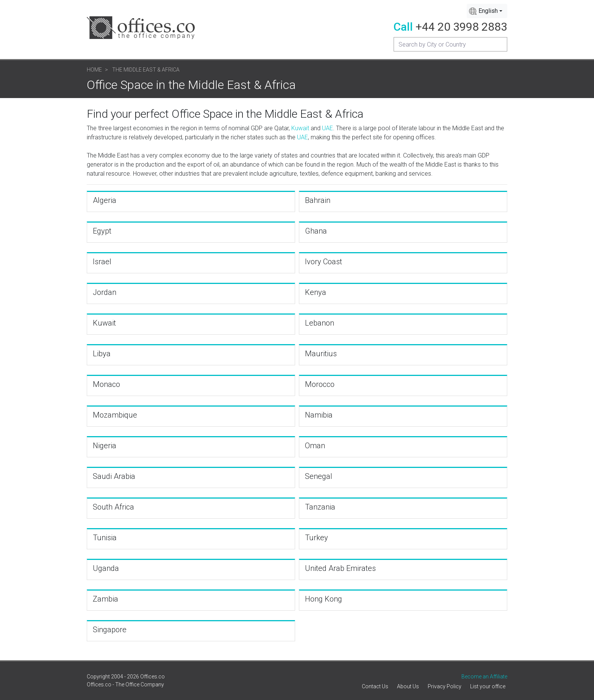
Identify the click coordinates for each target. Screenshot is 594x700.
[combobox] (487, 11)
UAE (327, 128)
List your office (488, 686)
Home (94, 70)
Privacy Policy (445, 686)
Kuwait (300, 128)
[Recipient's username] (450, 44)
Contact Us (375, 686)
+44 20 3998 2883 (461, 27)
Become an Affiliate (484, 677)
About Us (408, 686)
